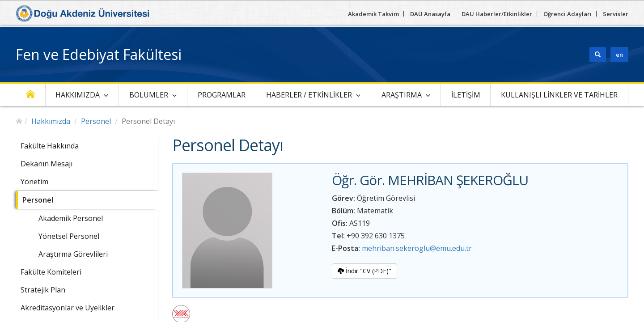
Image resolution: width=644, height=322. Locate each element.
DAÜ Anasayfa (430, 14)
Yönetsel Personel (69, 236)
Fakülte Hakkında (50, 146)
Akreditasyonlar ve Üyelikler (68, 308)
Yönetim (34, 182)
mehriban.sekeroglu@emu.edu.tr (417, 248)
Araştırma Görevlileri (73, 254)
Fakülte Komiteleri (51, 272)
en (619, 55)
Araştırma (402, 95)
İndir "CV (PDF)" (364, 271)
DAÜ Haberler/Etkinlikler (497, 14)
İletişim (466, 95)
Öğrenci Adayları (568, 14)
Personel (96, 121)
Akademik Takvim (373, 14)
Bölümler (149, 95)
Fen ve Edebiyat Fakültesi (99, 54)
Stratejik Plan (43, 290)
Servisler (616, 14)
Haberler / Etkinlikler (309, 95)
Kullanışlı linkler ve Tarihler (559, 95)
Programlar (222, 95)
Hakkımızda (78, 95)
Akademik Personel (71, 218)
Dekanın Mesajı (47, 164)
